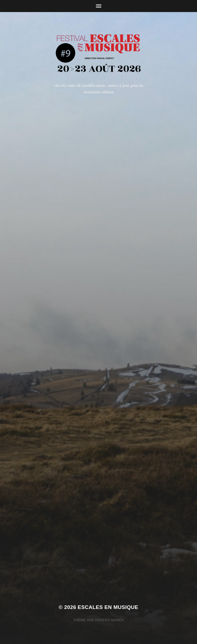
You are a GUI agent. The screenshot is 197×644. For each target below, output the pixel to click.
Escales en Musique (108, 607)
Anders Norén (109, 620)
